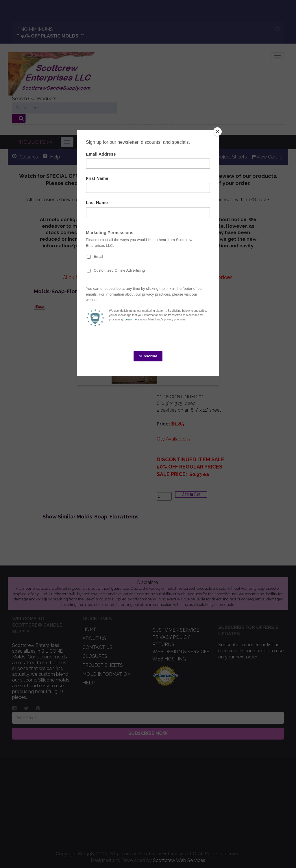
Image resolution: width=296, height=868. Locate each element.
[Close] (217, 132)
